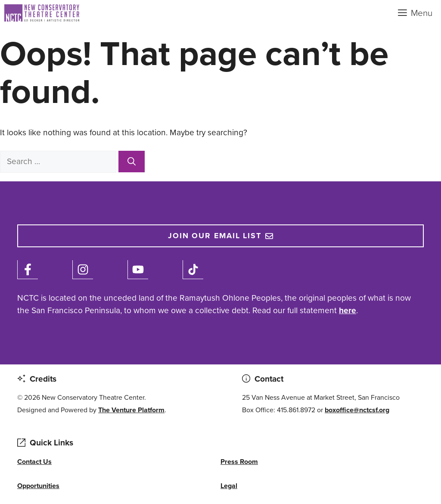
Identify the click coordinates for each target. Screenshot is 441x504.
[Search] (132, 161)
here (348, 310)
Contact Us (34, 462)
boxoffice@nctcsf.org (357, 410)
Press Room (239, 462)
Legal (229, 486)
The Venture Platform (131, 410)
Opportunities (38, 486)
